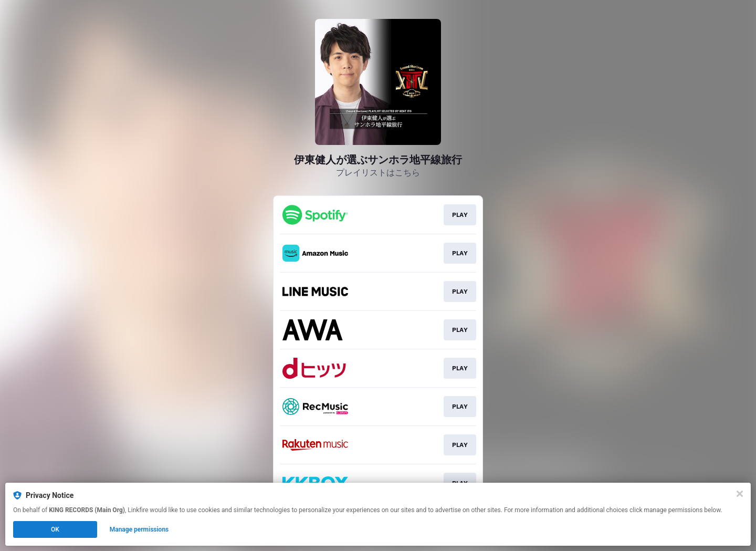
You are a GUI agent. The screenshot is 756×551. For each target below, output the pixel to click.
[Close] (740, 494)
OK (55, 529)
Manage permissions (139, 529)
